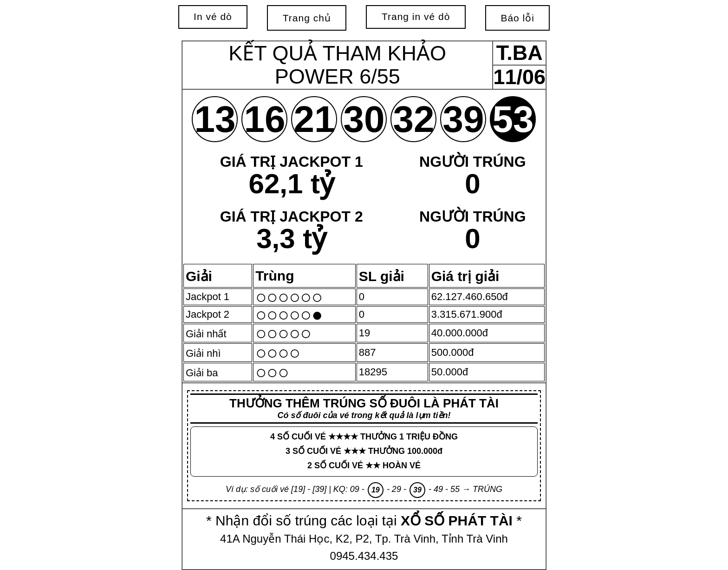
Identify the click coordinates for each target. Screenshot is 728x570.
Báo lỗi (517, 18)
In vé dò (213, 16)
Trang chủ (307, 18)
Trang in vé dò (416, 16)
